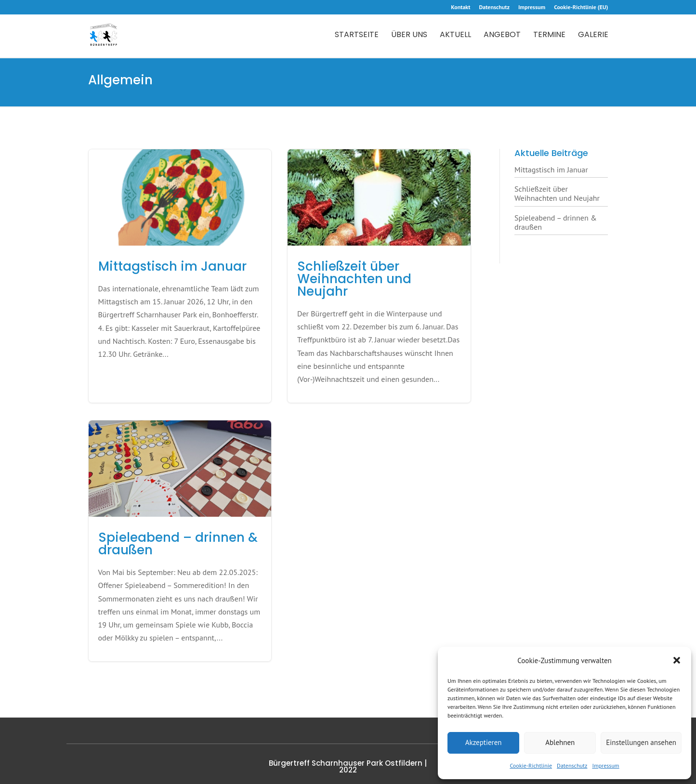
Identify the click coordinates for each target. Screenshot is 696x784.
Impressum (605, 765)
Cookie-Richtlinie (531, 765)
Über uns (409, 36)
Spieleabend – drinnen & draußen (556, 222)
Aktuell (455, 36)
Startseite (357, 36)
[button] (677, 660)
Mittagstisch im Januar (551, 170)
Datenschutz (572, 765)
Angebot (502, 36)
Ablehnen (560, 742)
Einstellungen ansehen (641, 742)
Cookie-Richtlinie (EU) (581, 7)
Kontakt (460, 7)
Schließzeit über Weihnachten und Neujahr (557, 193)
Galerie (593, 36)
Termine (549, 36)
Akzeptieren (484, 742)
